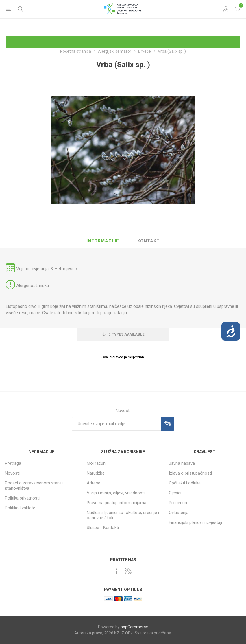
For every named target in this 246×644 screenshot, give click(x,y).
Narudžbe (96, 473)
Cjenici (175, 493)
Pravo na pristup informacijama (116, 503)
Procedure (179, 503)
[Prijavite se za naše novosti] (116, 424)
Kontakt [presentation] (148, 241)
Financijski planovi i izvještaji (195, 522)
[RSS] (129, 571)
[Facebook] (118, 571)
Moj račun (96, 463)
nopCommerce (134, 627)
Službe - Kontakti (103, 528)
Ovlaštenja (179, 513)
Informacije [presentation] (103, 241)
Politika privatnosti (22, 498)
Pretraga (13, 463)
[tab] (103, 241)
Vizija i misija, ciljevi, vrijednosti (116, 493)
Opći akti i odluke (185, 483)
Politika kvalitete (20, 508)
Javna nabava (182, 463)
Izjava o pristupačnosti (190, 473)
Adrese (94, 483)
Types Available (126, 334)
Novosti (12, 473)
